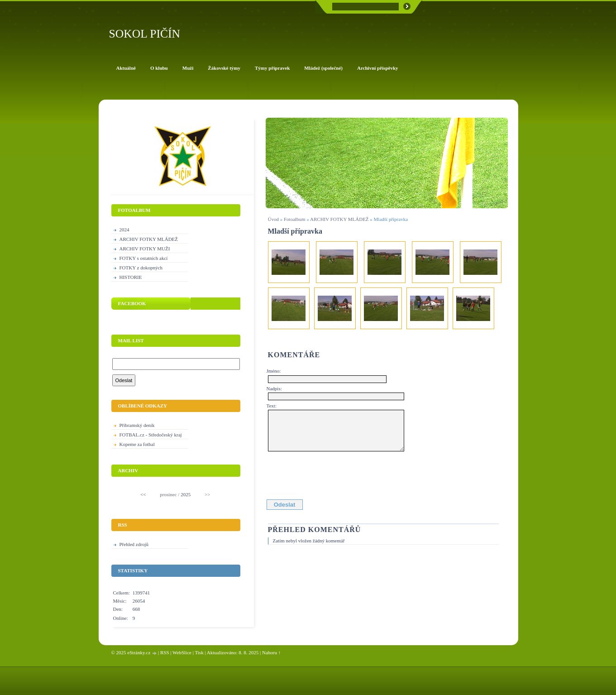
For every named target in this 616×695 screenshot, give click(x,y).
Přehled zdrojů (134, 544)
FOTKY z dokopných (141, 268)
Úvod (273, 219)
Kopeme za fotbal (137, 444)
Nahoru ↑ (271, 652)
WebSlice (182, 652)
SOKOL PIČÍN (145, 34)
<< (143, 494)
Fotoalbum (295, 219)
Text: (272, 406)
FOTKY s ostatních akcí (144, 258)
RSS (165, 652)
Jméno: (274, 371)
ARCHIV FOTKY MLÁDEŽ (339, 219)
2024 (124, 230)
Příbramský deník (137, 425)
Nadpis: (274, 388)
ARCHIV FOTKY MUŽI (145, 249)
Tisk (199, 652)
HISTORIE (131, 277)
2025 (186, 494)
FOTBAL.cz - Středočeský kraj (151, 435)
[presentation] (337, 474)
